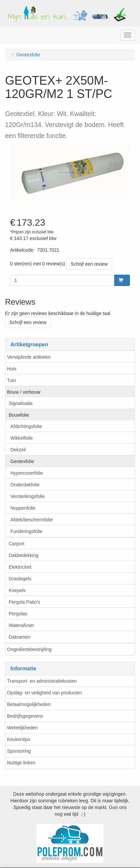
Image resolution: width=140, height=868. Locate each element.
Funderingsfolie (26, 531)
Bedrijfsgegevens (25, 716)
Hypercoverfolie (27, 473)
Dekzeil (18, 450)
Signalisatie (21, 403)
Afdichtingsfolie (26, 426)
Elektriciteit (20, 567)
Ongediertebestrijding (29, 649)
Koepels (17, 590)
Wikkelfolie (22, 438)
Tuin (12, 380)
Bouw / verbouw (24, 392)
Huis (12, 369)
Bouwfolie (19, 415)
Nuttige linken (21, 763)
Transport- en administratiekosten (42, 681)
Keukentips (19, 739)
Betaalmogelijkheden (29, 704)
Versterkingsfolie (28, 496)
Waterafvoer (21, 625)
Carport (17, 544)
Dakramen (20, 637)
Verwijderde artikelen (29, 357)
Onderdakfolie (25, 485)
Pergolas (18, 614)
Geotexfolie (22, 461)
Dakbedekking (24, 555)
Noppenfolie (23, 508)
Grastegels (20, 579)
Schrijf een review (89, 264)
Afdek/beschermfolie (32, 520)
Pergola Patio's (24, 602)
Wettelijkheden (22, 728)
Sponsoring (19, 751)
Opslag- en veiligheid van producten (44, 693)
